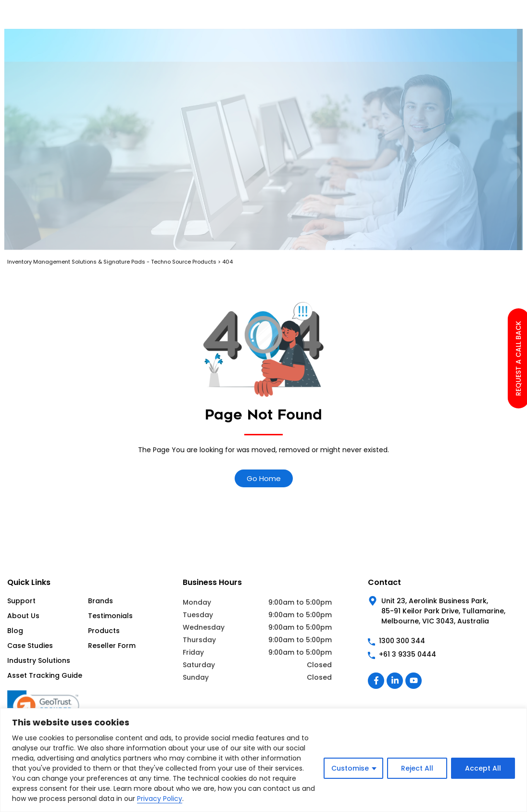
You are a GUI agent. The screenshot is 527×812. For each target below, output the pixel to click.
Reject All (417, 768)
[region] (263, 760)
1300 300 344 (402, 641)
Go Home (264, 478)
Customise (350, 768)
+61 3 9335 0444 (408, 654)
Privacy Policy (160, 799)
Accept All (483, 768)
